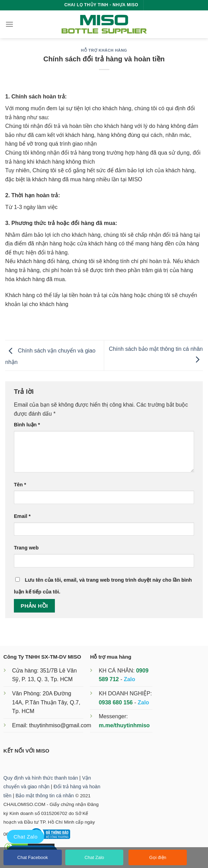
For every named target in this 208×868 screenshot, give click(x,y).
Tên (20, 485)
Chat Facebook (33, 857)
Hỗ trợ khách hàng (104, 50)
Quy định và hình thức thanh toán (41, 778)
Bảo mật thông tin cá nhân (45, 796)
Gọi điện (158, 857)
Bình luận (27, 425)
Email (22, 516)
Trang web (26, 548)
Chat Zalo (94, 857)
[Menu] (9, 24)
